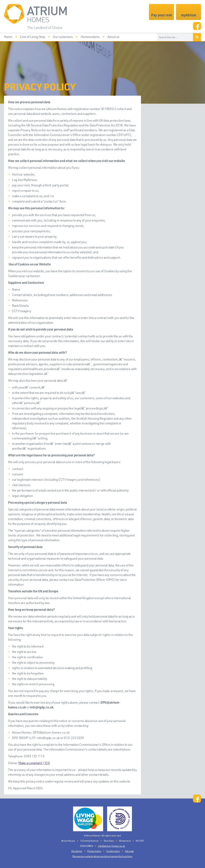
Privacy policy (94, 851)
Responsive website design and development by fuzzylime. (102, 856)
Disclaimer (77, 851)
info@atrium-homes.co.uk (111, 846)
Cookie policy (113, 851)
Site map (129, 851)
